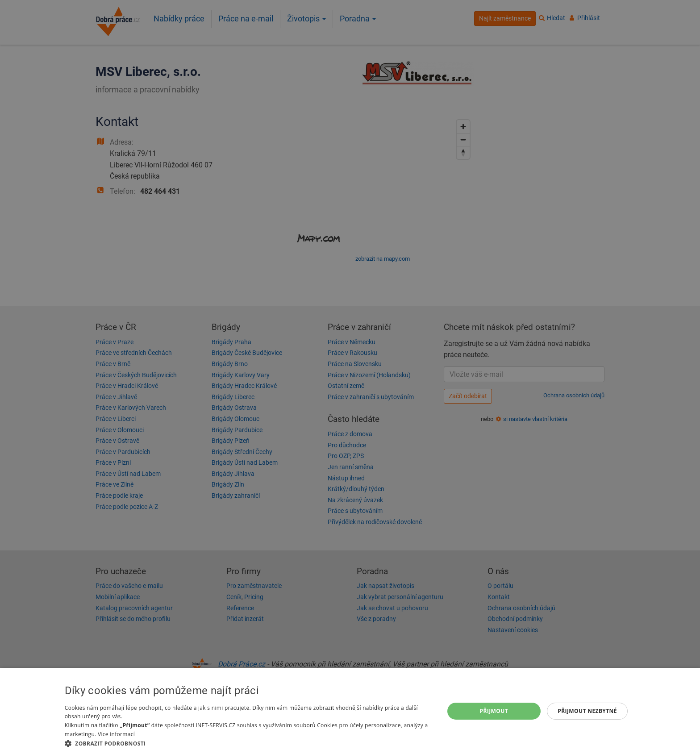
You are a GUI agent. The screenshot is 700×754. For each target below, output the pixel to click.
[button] (249, 743)
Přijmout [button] (494, 711)
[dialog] (350, 711)
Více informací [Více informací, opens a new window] (116, 734)
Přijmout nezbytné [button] (587, 711)
